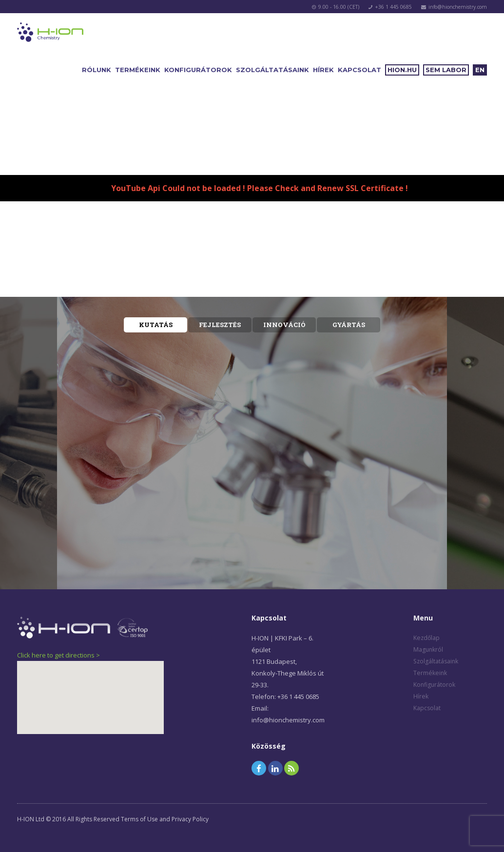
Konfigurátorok (198, 70)
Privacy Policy (190, 819)
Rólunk (97, 70)
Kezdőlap (426, 638)
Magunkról (428, 649)
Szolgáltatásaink (272, 70)
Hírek (323, 70)
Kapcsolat (359, 70)
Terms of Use (139, 819)
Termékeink (138, 70)
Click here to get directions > (58, 655)
